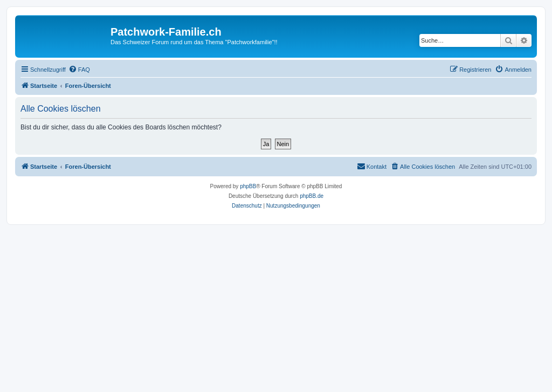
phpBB (248, 186)
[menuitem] (79, 70)
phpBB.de (312, 196)
